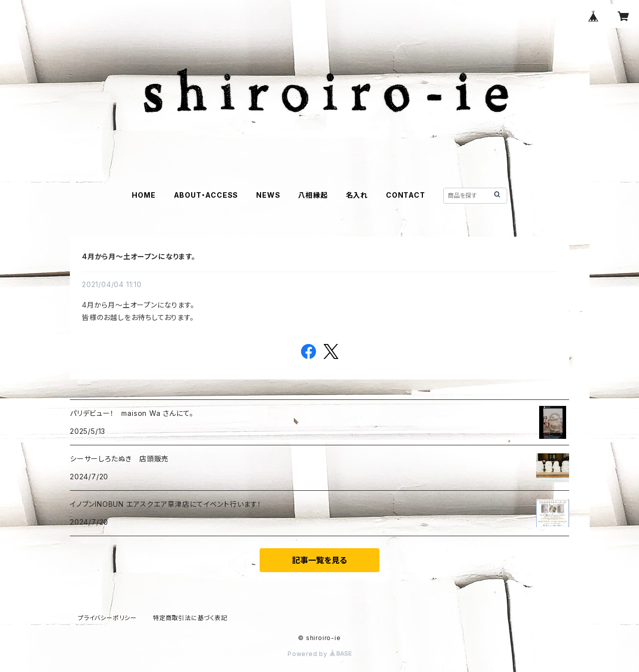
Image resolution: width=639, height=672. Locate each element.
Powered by (319, 654)
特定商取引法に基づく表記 (190, 618)
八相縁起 (313, 195)
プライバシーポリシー (107, 618)
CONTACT (406, 195)
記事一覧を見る (319, 560)
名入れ (357, 195)
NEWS (268, 195)
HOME (144, 195)
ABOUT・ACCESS (206, 195)
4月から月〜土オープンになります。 (139, 256)
